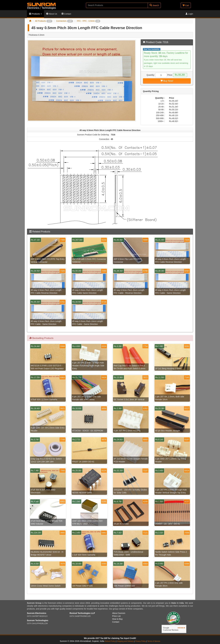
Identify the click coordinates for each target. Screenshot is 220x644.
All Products (44, 21)
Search (154, 5)
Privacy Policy (140, 641)
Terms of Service (154, 641)
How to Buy (117, 619)
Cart (186, 5)
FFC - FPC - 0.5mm (89, 21)
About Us (52, 14)
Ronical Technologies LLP (82, 613)
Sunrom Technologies (38, 620)
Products (35, 14)
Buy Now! (167, 81)
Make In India (177, 603)
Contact (66, 14)
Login (189, 14)
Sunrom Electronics (37, 613)
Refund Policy (110, 641)
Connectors (65, 21)
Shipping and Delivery (125, 641)
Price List (116, 616)
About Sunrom (119, 613)
